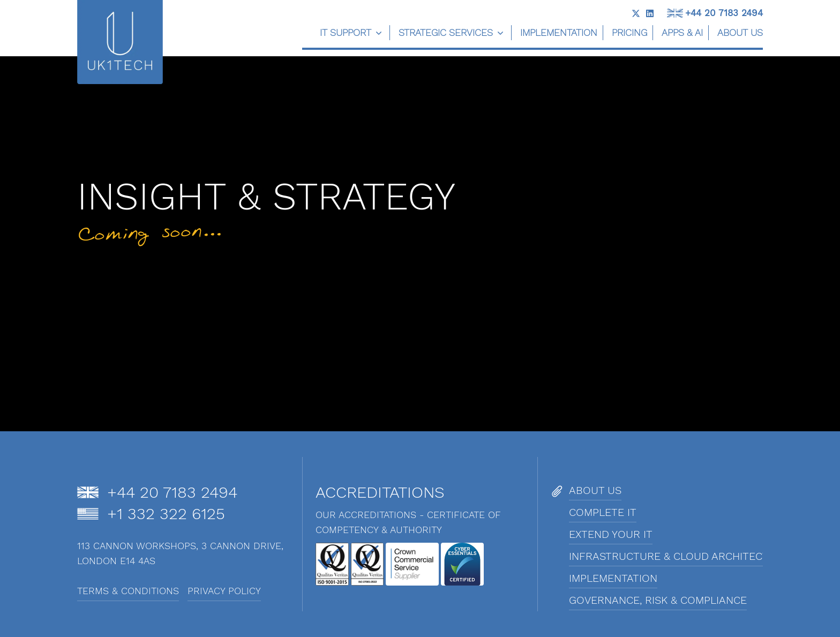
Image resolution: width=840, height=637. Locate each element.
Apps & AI (682, 32)
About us (740, 32)
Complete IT (603, 512)
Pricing (629, 32)
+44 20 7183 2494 (724, 13)
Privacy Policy (224, 591)
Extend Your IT (611, 534)
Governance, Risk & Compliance (658, 600)
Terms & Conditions (128, 591)
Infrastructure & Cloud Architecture (679, 556)
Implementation (559, 32)
